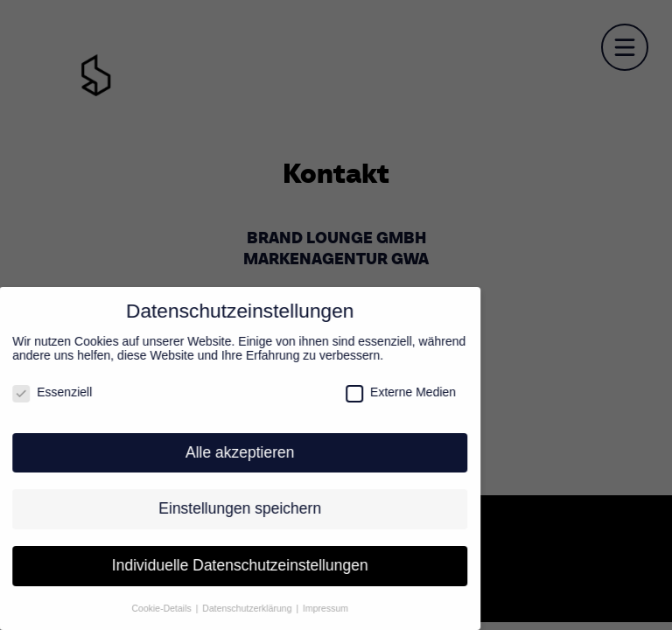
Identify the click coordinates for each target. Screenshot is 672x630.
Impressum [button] (318, 608)
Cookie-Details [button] (155, 608)
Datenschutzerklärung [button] (241, 608)
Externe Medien (394, 392)
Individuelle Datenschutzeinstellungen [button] (232, 565)
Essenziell (45, 392)
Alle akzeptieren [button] (233, 452)
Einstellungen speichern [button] (233, 508)
